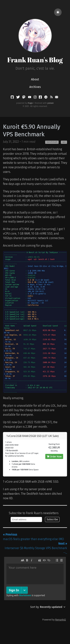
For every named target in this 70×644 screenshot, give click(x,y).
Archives (35, 87)
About (35, 79)
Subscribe (52, 519)
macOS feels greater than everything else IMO (33, 537)
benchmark (52, 142)
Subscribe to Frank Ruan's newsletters (34, 513)
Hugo (30, 103)
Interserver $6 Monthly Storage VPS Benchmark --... (36, 548)
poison (51, 103)
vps (64, 142)
